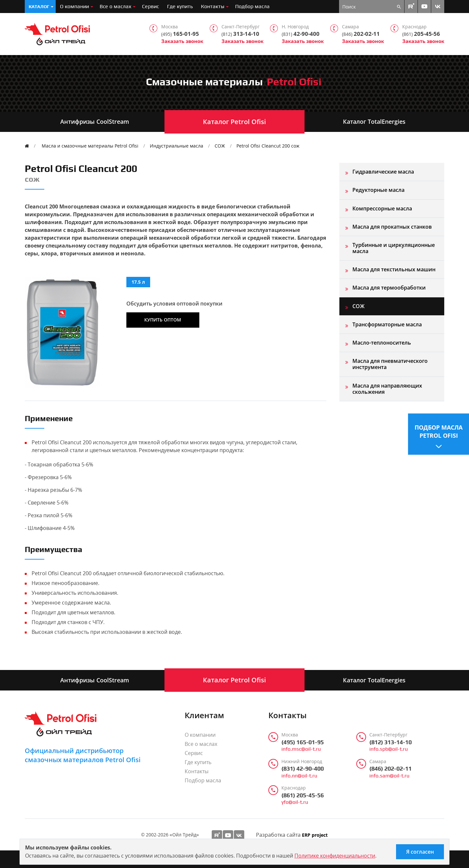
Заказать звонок (182, 41)
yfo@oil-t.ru (295, 802)
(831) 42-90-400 (303, 769)
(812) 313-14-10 (391, 742)
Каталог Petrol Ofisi (234, 122)
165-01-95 (180, 34)
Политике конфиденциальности (335, 856)
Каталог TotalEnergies (374, 121)
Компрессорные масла (382, 208)
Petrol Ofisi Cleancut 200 (268, 146)
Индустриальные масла (177, 146)
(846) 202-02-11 (391, 769)
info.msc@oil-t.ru (301, 749)
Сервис (150, 6)
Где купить (180, 6)
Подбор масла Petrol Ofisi (439, 431)
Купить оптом (163, 320)
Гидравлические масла (383, 172)
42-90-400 (301, 34)
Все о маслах (115, 6)
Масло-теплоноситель (382, 343)
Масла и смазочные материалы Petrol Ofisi (90, 146)
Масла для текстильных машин (394, 269)
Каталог (39, 7)
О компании (74, 6)
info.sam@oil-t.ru (389, 776)
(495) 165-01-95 (303, 742)
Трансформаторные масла (387, 324)
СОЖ (220, 146)
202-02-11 (361, 34)
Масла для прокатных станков (392, 227)
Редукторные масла (378, 190)
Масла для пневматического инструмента (390, 364)
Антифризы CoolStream (95, 121)
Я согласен (420, 852)
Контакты (213, 6)
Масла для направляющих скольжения (387, 389)
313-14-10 (240, 34)
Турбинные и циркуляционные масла (394, 248)
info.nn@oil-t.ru (299, 776)
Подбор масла (252, 6)
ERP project (315, 835)
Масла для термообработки (389, 288)
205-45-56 (421, 34)
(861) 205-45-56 (303, 795)
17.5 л (138, 282)
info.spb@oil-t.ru (389, 749)
